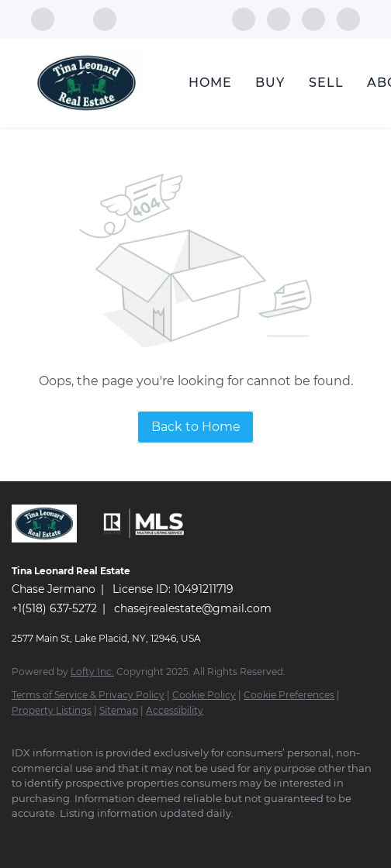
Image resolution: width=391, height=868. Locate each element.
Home (210, 83)
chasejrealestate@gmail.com (193, 608)
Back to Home (196, 427)
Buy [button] (270, 83)
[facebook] (244, 18)
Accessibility (175, 710)
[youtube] (313, 18)
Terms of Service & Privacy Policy (88, 695)
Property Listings (52, 710)
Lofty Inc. (92, 672)
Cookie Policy (204, 695)
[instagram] (279, 18)
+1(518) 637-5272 (54, 608)
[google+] (348, 18)
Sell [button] (326, 83)
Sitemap (119, 710)
